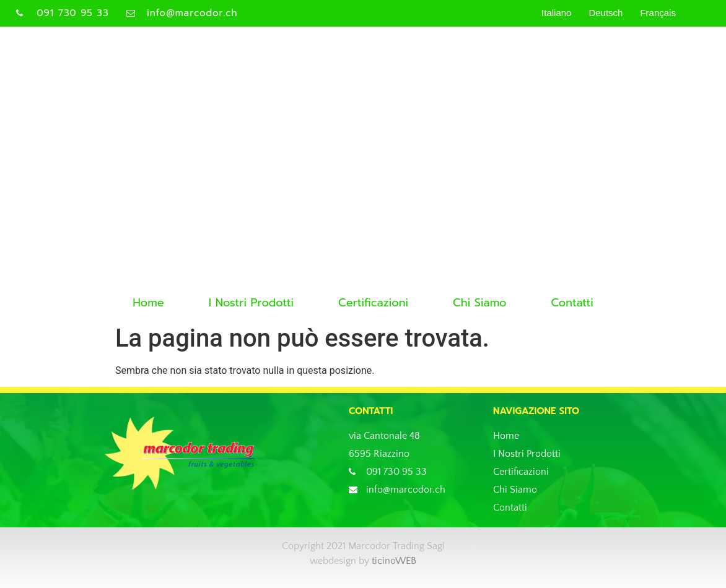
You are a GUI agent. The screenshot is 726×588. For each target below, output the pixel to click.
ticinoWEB (394, 561)
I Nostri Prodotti (251, 303)
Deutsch (606, 13)
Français (658, 13)
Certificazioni (373, 303)
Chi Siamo (479, 303)
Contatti (572, 303)
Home (148, 303)
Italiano (556, 13)
